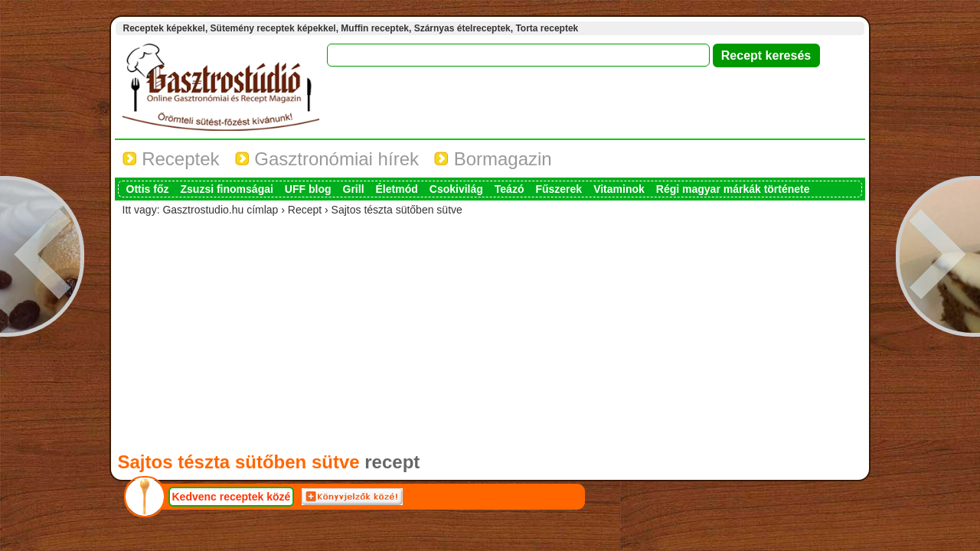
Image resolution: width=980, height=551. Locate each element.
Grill (354, 189)
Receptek (171, 159)
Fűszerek (559, 189)
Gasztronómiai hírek (327, 159)
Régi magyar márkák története (733, 189)
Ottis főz (148, 189)
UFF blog (308, 189)
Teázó (510, 189)
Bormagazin (493, 159)
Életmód (397, 189)
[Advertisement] (490, 331)
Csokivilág (456, 189)
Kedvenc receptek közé (232, 497)
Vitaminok (619, 189)
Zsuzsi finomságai (227, 189)
